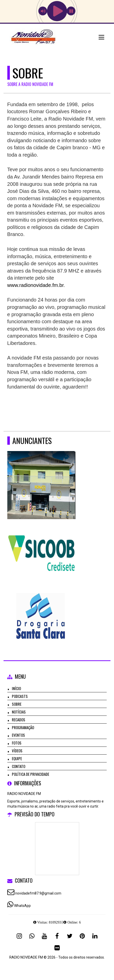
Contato (19, 766)
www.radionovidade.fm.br (35, 285)
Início (16, 688)
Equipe (17, 758)
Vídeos (17, 751)
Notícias (19, 712)
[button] (101, 37)
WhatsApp (22, 906)
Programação (23, 727)
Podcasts (20, 696)
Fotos (17, 743)
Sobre (17, 704)
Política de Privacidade (31, 774)
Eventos (18, 735)
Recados (19, 720)
